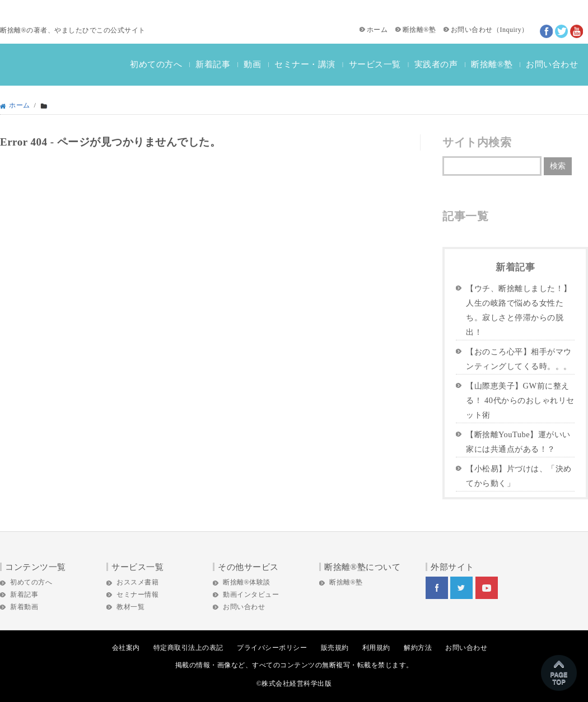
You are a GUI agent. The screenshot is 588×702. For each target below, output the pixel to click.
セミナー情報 (137, 595)
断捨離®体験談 (247, 582)
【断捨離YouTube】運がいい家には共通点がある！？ (518, 442)
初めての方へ (156, 64)
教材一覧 (130, 607)
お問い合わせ (472, 30)
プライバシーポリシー (272, 648)
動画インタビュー (251, 595)
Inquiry (510, 30)
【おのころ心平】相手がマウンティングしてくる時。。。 (519, 359)
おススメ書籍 (137, 582)
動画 (252, 64)
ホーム (377, 30)
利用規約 (376, 648)
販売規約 (335, 648)
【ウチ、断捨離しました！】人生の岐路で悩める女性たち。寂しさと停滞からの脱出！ (519, 310)
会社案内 (126, 648)
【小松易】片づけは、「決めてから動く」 (519, 476)
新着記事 (213, 64)
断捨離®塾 (419, 30)
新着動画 (24, 607)
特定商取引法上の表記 (188, 648)
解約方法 (418, 648)
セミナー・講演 (305, 64)
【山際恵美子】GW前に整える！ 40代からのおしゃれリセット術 (520, 400)
